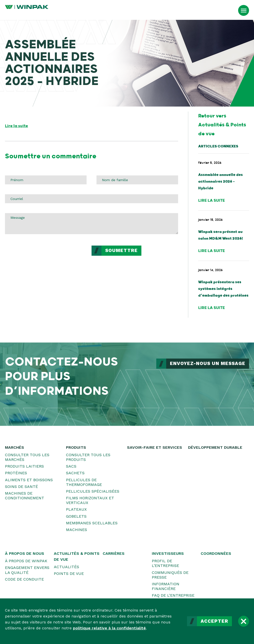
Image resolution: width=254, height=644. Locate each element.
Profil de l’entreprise (165, 563)
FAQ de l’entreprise (173, 595)
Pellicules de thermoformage (84, 482)
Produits (76, 447)
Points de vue (69, 574)
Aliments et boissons (29, 480)
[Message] (92, 224)
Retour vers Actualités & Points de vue (222, 125)
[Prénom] (46, 180)
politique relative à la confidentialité (109, 628)
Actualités (66, 567)
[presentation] (43, 255)
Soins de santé (21, 487)
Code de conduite (24, 579)
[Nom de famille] (137, 180)
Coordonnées (216, 553)
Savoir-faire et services (155, 447)
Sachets (75, 473)
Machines (77, 530)
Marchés (15, 447)
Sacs (71, 466)
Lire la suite (16, 126)
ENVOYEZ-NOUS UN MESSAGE (208, 364)
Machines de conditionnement (25, 496)
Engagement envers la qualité (27, 570)
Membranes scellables (92, 523)
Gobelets (76, 516)
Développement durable (215, 447)
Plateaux (76, 509)
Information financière (166, 586)
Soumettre (121, 251)
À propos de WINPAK (26, 561)
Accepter (214, 621)
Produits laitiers (24, 466)
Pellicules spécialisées (93, 491)
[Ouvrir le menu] (244, 10)
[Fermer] (244, 621)
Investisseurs (168, 553)
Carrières (114, 553)
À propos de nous (25, 553)
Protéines (16, 473)
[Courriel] (92, 199)
